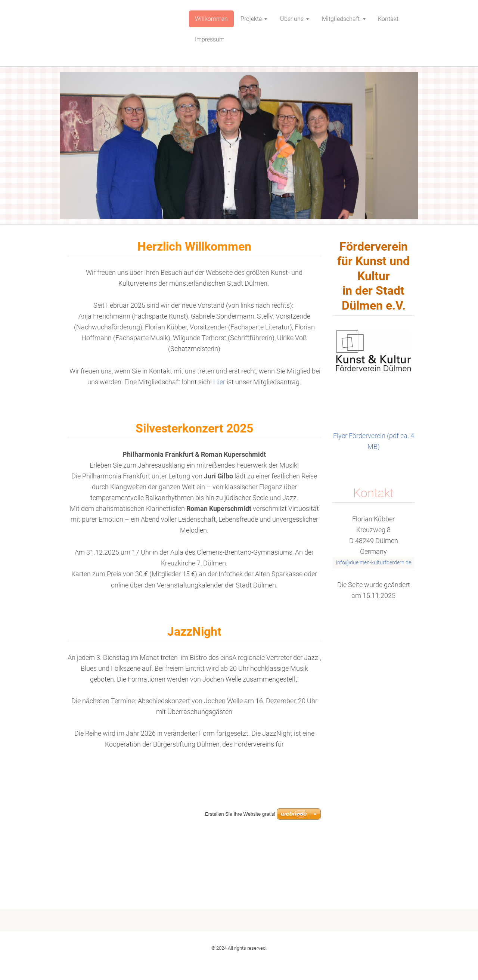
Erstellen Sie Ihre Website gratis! (240, 959)
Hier (220, 382)
